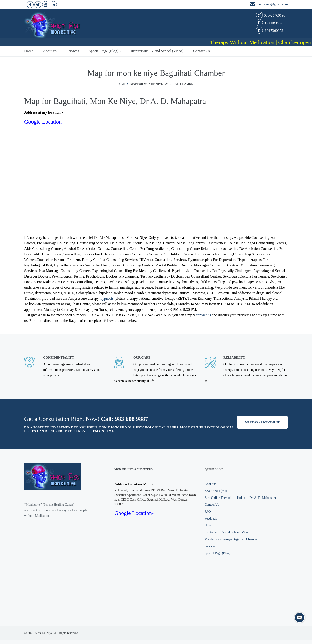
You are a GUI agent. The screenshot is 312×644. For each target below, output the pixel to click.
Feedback (211, 519)
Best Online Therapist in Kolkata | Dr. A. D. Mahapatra (240, 498)
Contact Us (202, 51)
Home (29, 51)
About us (50, 51)
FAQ (208, 512)
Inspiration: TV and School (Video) (157, 51)
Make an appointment (262, 422)
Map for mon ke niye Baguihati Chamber (231, 539)
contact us (203, 315)
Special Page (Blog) (104, 51)
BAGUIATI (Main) (217, 491)
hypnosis (107, 298)
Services (73, 51)
